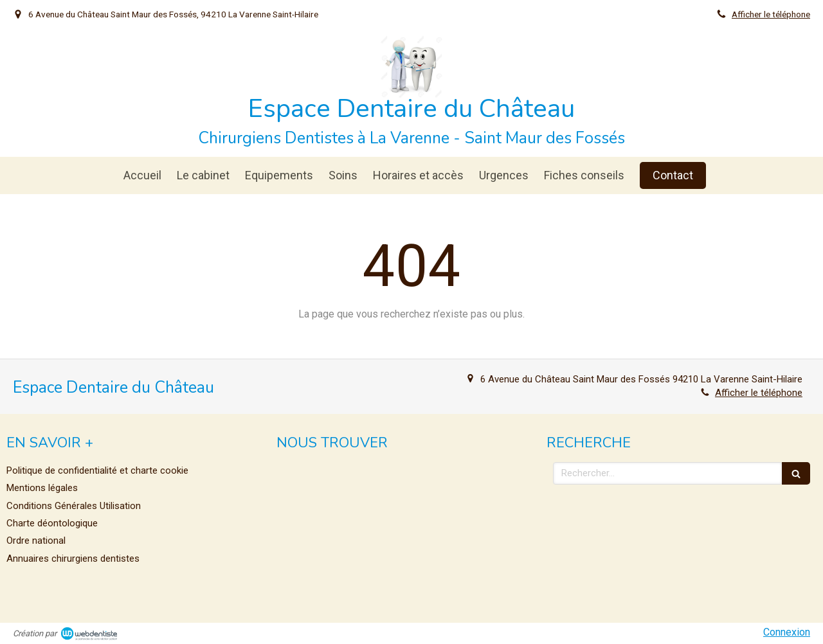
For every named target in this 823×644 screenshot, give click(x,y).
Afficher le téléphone (771, 14)
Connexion (787, 632)
